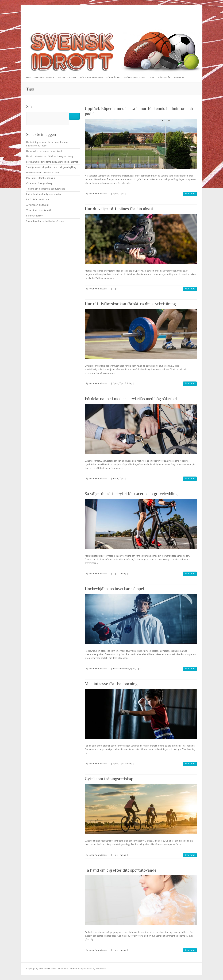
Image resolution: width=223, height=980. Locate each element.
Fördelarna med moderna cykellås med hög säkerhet (131, 399)
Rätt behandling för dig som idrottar (44, 194)
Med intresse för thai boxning (111, 684)
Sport (116, 194)
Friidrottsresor (45, 77)
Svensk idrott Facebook (168, 18)
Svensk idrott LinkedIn (194, 18)
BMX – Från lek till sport (38, 200)
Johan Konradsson (98, 194)
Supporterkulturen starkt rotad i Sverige (45, 221)
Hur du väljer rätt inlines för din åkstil (119, 209)
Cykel (116, 479)
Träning (128, 384)
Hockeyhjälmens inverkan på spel (114, 589)
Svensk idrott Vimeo (189, 18)
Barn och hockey (34, 216)
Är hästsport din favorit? (38, 205)
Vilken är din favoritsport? (39, 210)
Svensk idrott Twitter (173, 18)
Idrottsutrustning (121, 669)
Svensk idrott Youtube (184, 18)
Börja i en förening (91, 77)
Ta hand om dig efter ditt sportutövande (121, 870)
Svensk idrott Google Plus (178, 18)
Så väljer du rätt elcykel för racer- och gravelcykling (131, 494)
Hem (29, 77)
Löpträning (113, 77)
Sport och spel (67, 77)
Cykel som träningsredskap (109, 779)
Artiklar (179, 77)
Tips (122, 194)
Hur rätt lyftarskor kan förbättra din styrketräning (130, 304)
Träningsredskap (134, 77)
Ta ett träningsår (159, 77)
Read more (190, 194)
